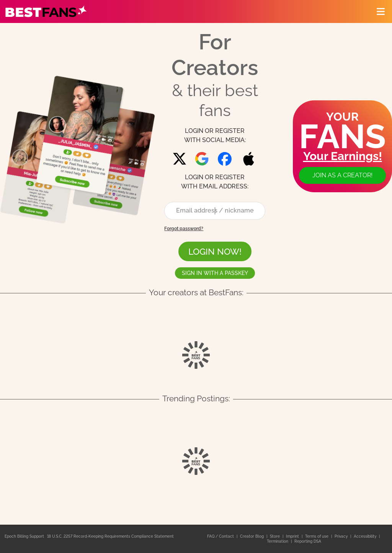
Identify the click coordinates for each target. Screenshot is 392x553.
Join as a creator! (342, 175)
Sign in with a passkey (215, 273)
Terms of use (317, 536)
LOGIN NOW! (215, 251)
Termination (278, 541)
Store (275, 536)
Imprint (293, 536)
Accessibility (366, 536)
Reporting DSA (308, 541)
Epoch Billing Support (24, 536)
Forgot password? (184, 229)
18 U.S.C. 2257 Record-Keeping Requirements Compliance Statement (110, 536)
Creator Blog (252, 536)
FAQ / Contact (221, 536)
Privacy (342, 536)
